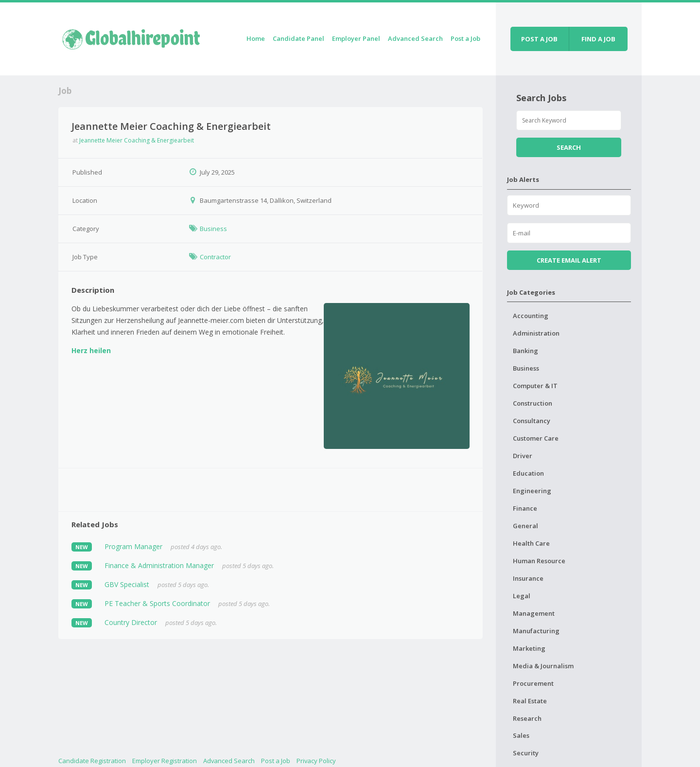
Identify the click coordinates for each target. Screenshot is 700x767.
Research (527, 718)
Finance (525, 508)
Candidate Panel (298, 38)
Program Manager (133, 546)
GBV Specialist (127, 584)
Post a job (539, 39)
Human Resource (539, 561)
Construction (533, 403)
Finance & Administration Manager (159, 565)
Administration (536, 333)
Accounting (531, 316)
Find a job (598, 39)
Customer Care (536, 438)
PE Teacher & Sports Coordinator (157, 603)
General (525, 526)
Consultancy (532, 421)
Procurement (533, 683)
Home (256, 38)
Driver (523, 456)
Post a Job (465, 38)
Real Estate (530, 701)
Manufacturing (536, 631)
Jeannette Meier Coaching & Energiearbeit (137, 140)
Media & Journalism (543, 666)
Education (528, 473)
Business (213, 229)
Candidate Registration (92, 761)
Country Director (131, 622)
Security (526, 753)
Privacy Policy (316, 761)
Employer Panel (356, 38)
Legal (522, 596)
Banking (525, 351)
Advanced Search (415, 38)
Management (534, 613)
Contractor (215, 257)
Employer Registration (165, 761)
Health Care (531, 543)
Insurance (528, 578)
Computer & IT (535, 386)
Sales (521, 735)
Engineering (532, 491)
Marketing (529, 648)
